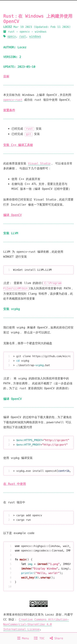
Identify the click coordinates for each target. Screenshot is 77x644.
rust (11, 32)
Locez (22, 48)
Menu (23, 638)
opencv (25, 32)
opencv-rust (13, 100)
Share (56, 638)
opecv (12, 36)
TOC (39, 638)
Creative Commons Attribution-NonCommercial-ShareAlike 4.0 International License (36, 624)
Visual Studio (39, 163)
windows (41, 32)
